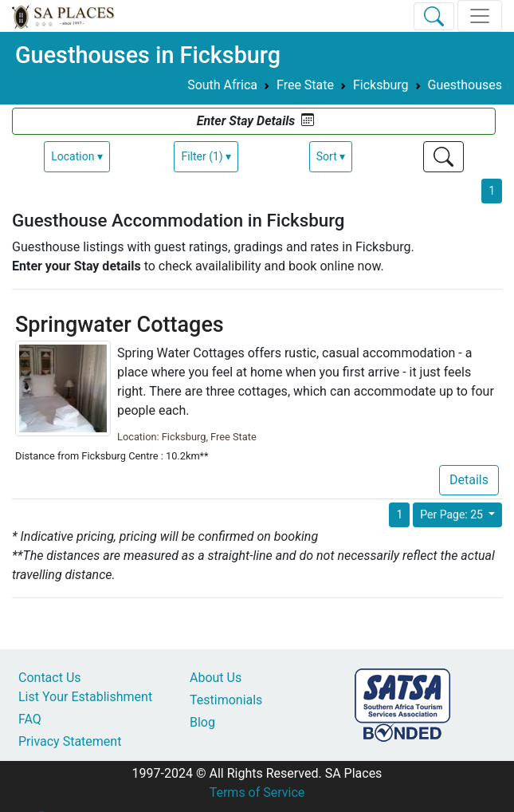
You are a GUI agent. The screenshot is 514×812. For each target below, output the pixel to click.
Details (469, 480)
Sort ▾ (331, 156)
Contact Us (50, 678)
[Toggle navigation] (480, 16)
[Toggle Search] (434, 16)
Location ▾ (77, 156)
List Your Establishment (85, 697)
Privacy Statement (70, 741)
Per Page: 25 (453, 514)
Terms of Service (257, 792)
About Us (216, 678)
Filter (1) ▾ (206, 156)
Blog (202, 722)
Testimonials (226, 700)
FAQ (30, 719)
